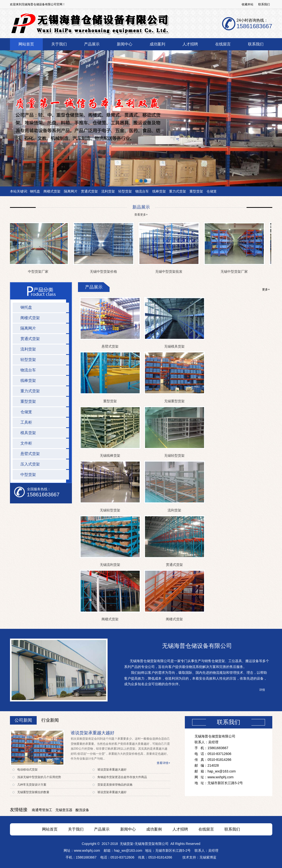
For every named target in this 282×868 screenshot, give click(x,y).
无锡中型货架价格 (104, 272)
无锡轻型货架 (174, 456)
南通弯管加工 (42, 810)
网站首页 (50, 829)
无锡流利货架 (110, 565)
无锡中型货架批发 (170, 272)
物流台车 (142, 191)
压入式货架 (30, 464)
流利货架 (108, 191)
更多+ (266, 289)
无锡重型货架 (174, 401)
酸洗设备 (82, 810)
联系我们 (264, 4)
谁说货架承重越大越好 (93, 733)
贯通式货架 (89, 191)
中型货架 (28, 475)
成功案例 (154, 829)
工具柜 (26, 422)
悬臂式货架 (110, 346)
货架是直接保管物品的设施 (115, 785)
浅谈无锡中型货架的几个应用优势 (39, 777)
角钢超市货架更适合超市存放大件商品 (122, 777)
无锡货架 (127, 844)
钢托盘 (35, 191)
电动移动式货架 (27, 770)
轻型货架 (125, 191)
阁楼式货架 (52, 191)
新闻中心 (128, 829)
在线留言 (206, 829)
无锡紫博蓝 (208, 857)
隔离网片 (71, 191)
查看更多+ (141, 215)
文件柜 (26, 443)
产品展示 (102, 829)
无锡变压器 (64, 810)
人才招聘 (180, 829)
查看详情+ (163, 763)
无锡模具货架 (174, 346)
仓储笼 (212, 191)
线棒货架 (159, 191)
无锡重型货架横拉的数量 (33, 792)
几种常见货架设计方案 (32, 785)
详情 (262, 690)
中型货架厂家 (39, 272)
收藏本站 (248, 4)
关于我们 (76, 829)
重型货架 (196, 191)
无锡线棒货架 (110, 456)
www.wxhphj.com (87, 850)
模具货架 (28, 433)
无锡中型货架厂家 (235, 272)
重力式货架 (178, 191)
